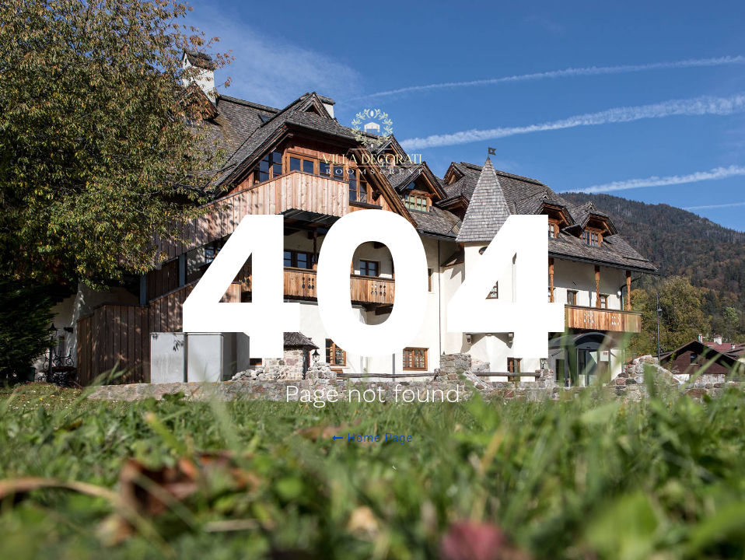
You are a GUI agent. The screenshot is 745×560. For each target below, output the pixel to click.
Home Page (373, 438)
